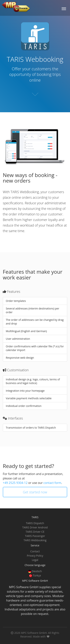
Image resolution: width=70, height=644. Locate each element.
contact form (52, 483)
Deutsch (35, 571)
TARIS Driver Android (35, 527)
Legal (35, 560)
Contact (35, 551)
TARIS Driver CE (35, 532)
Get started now (35, 492)
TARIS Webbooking (35, 540)
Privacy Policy (35, 556)
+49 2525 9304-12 (15, 483)
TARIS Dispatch (35, 523)
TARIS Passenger (35, 536)
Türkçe (35, 575)
